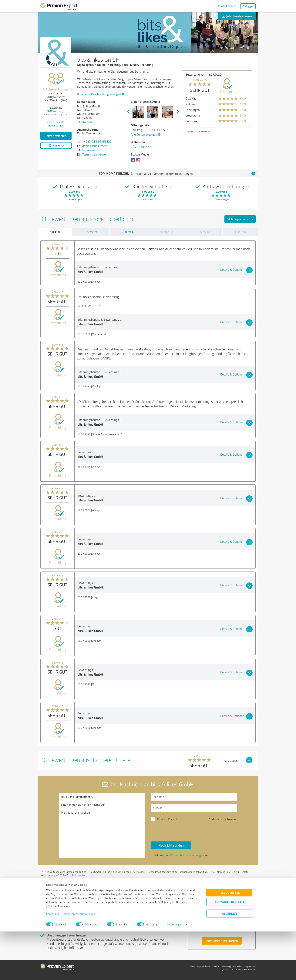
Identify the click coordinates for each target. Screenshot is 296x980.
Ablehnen (229, 962)
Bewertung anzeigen (199, 131)
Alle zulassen (229, 941)
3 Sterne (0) (166, 232)
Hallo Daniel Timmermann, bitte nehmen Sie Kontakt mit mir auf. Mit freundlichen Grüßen (102, 825)
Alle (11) (55, 232)
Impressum (53, 962)
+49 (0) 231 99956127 (97, 141)
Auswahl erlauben (229, 950)
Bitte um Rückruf (167, 819)
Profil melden (79, 875)
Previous (128, 112)
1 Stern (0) (240, 232)
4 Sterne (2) (128, 232)
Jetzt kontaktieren (237, 16)
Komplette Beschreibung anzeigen (100, 94)
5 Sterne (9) (91, 232)
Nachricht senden (171, 845)
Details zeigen (175, 973)
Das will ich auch (226, 6)
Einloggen (248, 6)
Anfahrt (87, 122)
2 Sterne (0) (203, 232)
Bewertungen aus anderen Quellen (56, 113)
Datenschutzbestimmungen (78, 962)
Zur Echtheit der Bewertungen (56, 124)
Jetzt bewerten (56, 136)
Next (178, 112)
